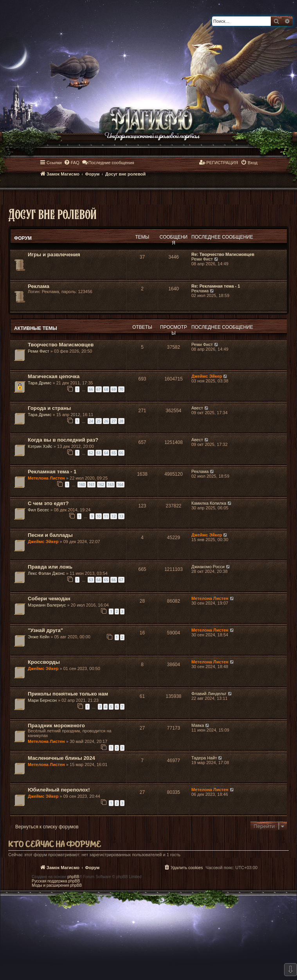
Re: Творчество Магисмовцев (223, 254)
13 (121, 516)
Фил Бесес (38, 510)
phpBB (73, 877)
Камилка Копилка (209, 503)
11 (106, 516)
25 (99, 421)
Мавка (198, 725)
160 (82, 485)
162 (101, 485)
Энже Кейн (39, 637)
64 (106, 453)
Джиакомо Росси (208, 567)
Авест (197, 408)
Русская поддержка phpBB (56, 881)
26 (106, 421)
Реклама (39, 286)
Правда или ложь (50, 567)
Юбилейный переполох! (59, 790)
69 (113, 389)
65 (113, 453)
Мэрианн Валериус (47, 605)
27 (113, 421)
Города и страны (49, 408)
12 (113, 516)
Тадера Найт (204, 758)
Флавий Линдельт (209, 694)
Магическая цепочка (54, 376)
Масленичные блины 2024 (61, 758)
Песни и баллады (50, 535)
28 (121, 421)
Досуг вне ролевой (52, 214)
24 (91, 421)
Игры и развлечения (54, 255)
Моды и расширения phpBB (57, 885)
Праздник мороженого (56, 725)
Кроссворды (44, 662)
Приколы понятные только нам (68, 694)
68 (106, 389)
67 (99, 389)
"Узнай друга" (45, 630)
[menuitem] (72, 163)
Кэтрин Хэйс (40, 446)
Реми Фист (202, 259)
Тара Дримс (40, 383)
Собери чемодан (49, 599)
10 (99, 516)
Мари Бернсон (42, 700)
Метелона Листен (46, 478)
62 (91, 453)
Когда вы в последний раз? (63, 440)
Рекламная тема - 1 (52, 472)
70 (121, 389)
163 (111, 485)
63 (99, 453)
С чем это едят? (48, 503)
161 (91, 485)
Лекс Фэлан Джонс (46, 573)
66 (91, 389)
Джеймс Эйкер (207, 376)
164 (120, 485)
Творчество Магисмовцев (61, 345)
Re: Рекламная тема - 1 (216, 286)
